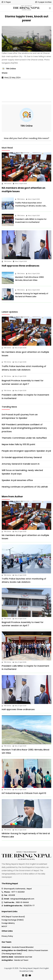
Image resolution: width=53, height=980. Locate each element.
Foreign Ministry (8, 923)
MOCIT (4, 926)
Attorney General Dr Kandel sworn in (21, 464)
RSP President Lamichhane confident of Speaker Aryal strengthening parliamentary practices (24, 428)
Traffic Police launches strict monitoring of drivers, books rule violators (30, 206)
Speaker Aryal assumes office (17, 480)
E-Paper (6, 2)
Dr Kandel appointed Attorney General (22, 457)
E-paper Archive (43, 2)
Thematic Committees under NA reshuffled (24, 438)
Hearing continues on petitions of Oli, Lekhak (25, 487)
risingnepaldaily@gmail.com (22, 899)
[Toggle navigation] (50, 8)
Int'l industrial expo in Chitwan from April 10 (24, 793)
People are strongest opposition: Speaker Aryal (26, 451)
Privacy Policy (7, 936)
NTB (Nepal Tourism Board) (13, 917)
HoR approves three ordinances (20, 266)
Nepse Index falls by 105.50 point (18, 444)
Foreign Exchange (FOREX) (13, 920)
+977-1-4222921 (18, 892)
